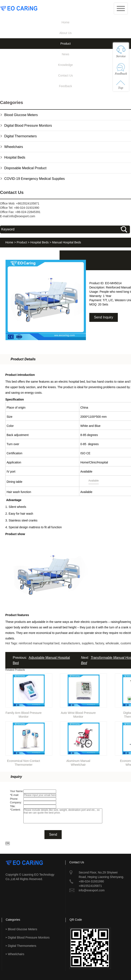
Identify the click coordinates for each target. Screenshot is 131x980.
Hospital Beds (15, 157)
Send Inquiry (104, 317)
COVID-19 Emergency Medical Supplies (35, 179)
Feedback (65, 86)
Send (53, 834)
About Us (65, 33)
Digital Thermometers (21, 136)
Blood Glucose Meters (21, 115)
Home (65, 22)
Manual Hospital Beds (67, 242)
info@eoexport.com (22, 216)
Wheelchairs (14, 147)
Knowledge (65, 65)
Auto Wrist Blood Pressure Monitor (78, 714)
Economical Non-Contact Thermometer (23, 762)
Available (94, 481)
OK (8, 843)
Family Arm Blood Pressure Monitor (24, 714)
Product (65, 44)
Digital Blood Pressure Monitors (28, 126)
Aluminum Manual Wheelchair (78, 762)
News (65, 54)
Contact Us (65, 75)
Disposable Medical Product (25, 168)
